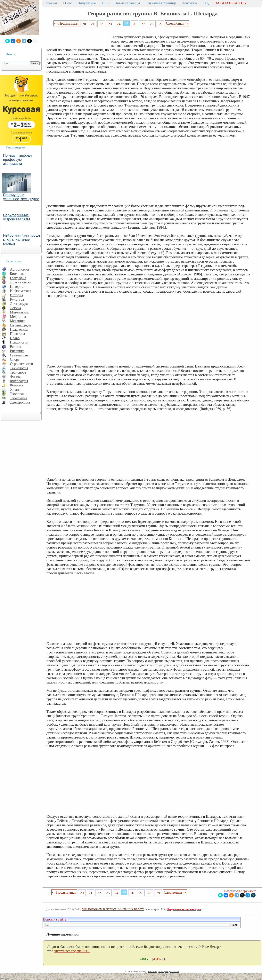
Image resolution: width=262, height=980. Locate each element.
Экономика (19, 398)
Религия (16, 347)
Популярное (87, 3)
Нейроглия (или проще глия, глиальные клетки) (22, 240)
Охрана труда (20, 325)
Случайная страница (161, 3)
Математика (19, 312)
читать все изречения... (72, 951)
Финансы (17, 385)
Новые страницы (127, 3)
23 (110, 24)
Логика (15, 308)
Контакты (189, 3)
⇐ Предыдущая (66, 23)
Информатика (21, 291)
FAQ (206, 3)
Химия (15, 389)
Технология (19, 368)
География (18, 278)
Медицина (18, 316)
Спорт (15, 359)
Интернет (17, 286)
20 (84, 24)
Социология (19, 355)
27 (143, 24)
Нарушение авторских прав (184, 909)
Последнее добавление (169, 971)
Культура (17, 299)
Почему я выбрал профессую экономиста (17, 160)
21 (93, 24)
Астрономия (20, 269)
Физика (16, 377)
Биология (17, 274)
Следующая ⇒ (177, 23)
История (16, 295)
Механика (18, 321)
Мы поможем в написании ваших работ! (113, 909)
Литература (19, 304)
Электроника (20, 402)
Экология (17, 394)
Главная (52, 3)
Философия (19, 381)
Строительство (21, 364)
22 (101, 24)
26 (134, 24)
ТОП (105, 3)
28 (152, 24)
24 (119, 24)
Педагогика (19, 329)
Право (15, 338)
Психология (19, 342)
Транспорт (18, 372)
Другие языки (21, 282)
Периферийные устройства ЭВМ (17, 217)
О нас (67, 3)
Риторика (17, 351)
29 (160, 24)
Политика (17, 334)
